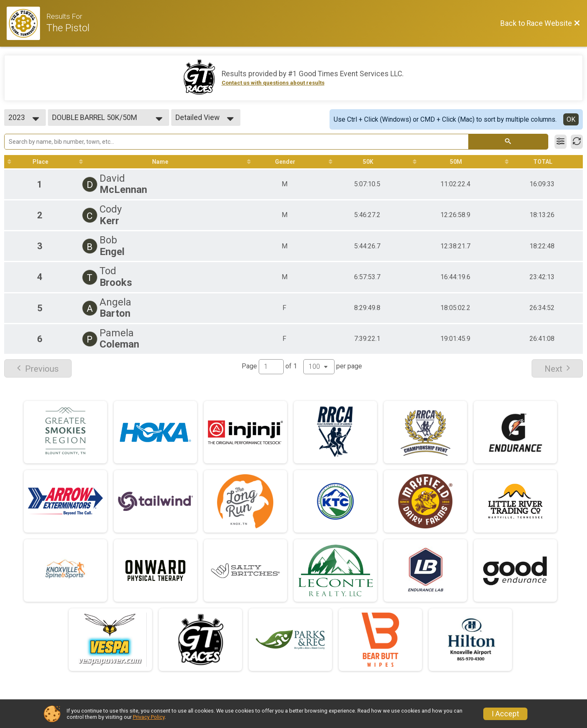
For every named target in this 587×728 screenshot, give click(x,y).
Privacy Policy (149, 717)
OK (571, 119)
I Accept (505, 714)
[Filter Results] (561, 142)
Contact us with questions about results (273, 83)
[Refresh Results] (577, 142)
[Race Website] (26, 23)
